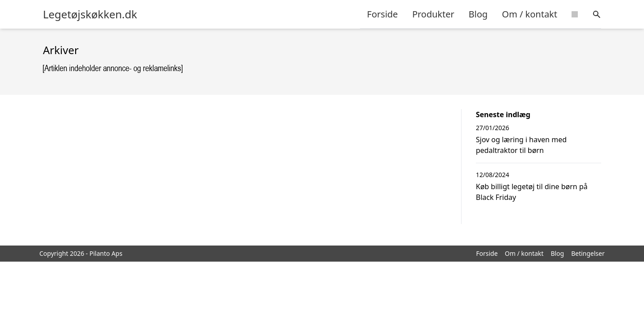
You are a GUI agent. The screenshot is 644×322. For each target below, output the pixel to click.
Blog (478, 14)
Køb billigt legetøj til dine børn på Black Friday (532, 192)
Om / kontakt (530, 14)
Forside (383, 14)
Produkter (433, 14)
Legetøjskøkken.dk (90, 14)
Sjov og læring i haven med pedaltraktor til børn (521, 145)
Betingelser (588, 253)
